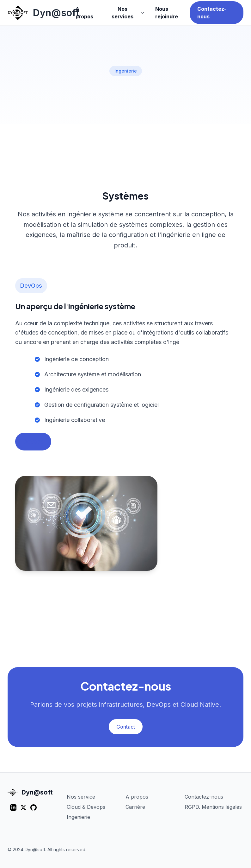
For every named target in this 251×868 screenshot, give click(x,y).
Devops (33, 441)
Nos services (128, 13)
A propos (84, 13)
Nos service (81, 797)
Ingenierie (78, 817)
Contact (126, 727)
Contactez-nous (212, 13)
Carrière (135, 807)
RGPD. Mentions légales (213, 807)
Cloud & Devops (86, 807)
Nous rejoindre (167, 13)
